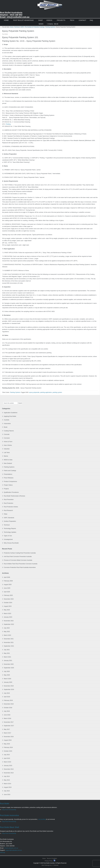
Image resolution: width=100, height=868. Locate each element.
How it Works (8, 445)
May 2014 (7, 780)
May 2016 (7, 744)
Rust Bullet (5, 804)
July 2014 (7, 776)
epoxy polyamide (34, 392)
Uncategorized (8, 539)
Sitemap (3, 852)
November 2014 (9, 773)
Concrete (7, 434)
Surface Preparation (10, 521)
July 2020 (7, 671)
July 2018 (7, 711)
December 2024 (9, 599)
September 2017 (9, 726)
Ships (6, 514)
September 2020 (9, 668)
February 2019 (8, 700)
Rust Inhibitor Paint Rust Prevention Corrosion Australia (21, 564)
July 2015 (7, 755)
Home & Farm (8, 442)
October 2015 (8, 751)
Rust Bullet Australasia (50, 6)
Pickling (8, 124)
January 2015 (8, 766)
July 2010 (7, 791)
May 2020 (7, 675)
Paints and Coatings (10, 471)
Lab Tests (7, 452)
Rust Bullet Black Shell (9, 827)
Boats (6, 427)
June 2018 (7, 715)
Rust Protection (9, 503)
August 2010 (8, 787)
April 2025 (7, 592)
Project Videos (8, 485)
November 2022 (9, 621)
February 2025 (8, 595)
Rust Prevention (9, 499)
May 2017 (7, 729)
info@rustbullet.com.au (11, 848)
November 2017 (9, 722)
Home (44, 858)
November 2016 (9, 737)
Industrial (7, 449)
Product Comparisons (10, 481)
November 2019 (9, 686)
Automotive (7, 424)
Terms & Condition (52, 858)
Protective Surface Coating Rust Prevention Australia (20, 553)
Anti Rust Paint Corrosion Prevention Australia (18, 556)
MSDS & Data (8, 460)
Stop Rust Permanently (9, 810)
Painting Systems (15, 392)
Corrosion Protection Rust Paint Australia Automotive (20, 567)
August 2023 (8, 606)
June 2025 (7, 588)
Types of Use (8, 536)
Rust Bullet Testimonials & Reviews (14, 496)
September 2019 (9, 689)
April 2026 (7, 577)
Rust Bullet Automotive (9, 815)
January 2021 (8, 660)
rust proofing (42, 819)
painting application (46, 392)
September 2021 (9, 646)
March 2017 (7, 733)
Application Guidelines (11, 413)
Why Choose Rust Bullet (11, 543)
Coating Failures (9, 431)
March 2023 (7, 613)
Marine (6, 456)
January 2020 (8, 682)
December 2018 (9, 704)
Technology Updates (10, 532)
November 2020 (9, 664)
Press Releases (9, 478)
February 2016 (8, 747)
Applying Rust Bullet (10, 416)
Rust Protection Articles (11, 507)
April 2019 (7, 697)
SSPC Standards (9, 518)
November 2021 (9, 642)
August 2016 (8, 740)
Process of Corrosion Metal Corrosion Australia (18, 560)
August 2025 (8, 584)
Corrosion (7, 438)
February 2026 (8, 581)
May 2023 (7, 610)
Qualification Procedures (11, 492)
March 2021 (7, 657)
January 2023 (8, 617)
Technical (7, 525)
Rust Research (8, 510)
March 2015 (7, 762)
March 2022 (7, 635)
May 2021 (7, 653)
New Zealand (8, 463)
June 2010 (7, 794)
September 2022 (9, 624)
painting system (57, 392)
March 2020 (7, 679)
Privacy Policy (49, 861)
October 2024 (8, 603)
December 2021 (9, 639)
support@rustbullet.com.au (14, 850)
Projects (6, 489)
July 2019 (7, 693)
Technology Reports (10, 528)
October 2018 (8, 708)
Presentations (8, 474)
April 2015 (7, 758)
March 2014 (7, 784)
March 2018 (7, 718)
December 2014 (9, 769)
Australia (7, 420)
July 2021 (7, 650)
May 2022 (7, 632)
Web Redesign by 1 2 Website (50, 865)
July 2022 (7, 628)
